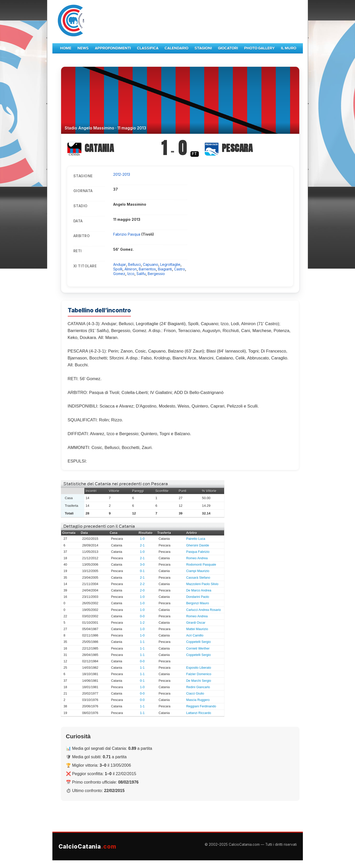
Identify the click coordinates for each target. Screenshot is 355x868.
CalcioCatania (87, 846)
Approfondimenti (113, 48)
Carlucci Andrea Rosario (204, 610)
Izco (131, 274)
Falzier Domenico (199, 674)
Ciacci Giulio (195, 694)
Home (66, 48)
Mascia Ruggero (198, 700)
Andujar (120, 264)
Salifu (141, 274)
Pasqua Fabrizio (198, 552)
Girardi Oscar (196, 623)
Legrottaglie (170, 264)
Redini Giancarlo (198, 687)
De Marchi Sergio (199, 681)
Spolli (118, 269)
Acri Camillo (195, 635)
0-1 (142, 571)
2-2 (142, 584)
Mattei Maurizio (197, 629)
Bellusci (134, 264)
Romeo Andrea (197, 558)
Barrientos (147, 269)
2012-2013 (122, 174)
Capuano (151, 264)
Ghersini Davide (198, 545)
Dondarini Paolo (198, 597)
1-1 (142, 642)
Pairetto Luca (196, 539)
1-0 (142, 539)
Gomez (119, 274)
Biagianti (165, 269)
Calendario (176, 48)
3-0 (142, 565)
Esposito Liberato (199, 668)
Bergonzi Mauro (198, 603)
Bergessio (156, 274)
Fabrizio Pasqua (127, 234)
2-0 (142, 590)
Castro (180, 269)
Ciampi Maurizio (198, 571)
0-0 (142, 616)
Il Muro (289, 48)
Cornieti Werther (198, 649)
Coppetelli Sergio (199, 642)
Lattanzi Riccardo (199, 713)
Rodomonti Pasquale (201, 565)
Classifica (148, 48)
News (83, 48)
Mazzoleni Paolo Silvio (202, 584)
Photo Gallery (259, 48)
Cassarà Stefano (198, 578)
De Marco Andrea (199, 590)
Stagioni (203, 48)
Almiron (131, 269)
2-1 (142, 545)
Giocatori (228, 48)
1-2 (142, 623)
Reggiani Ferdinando (201, 706)
